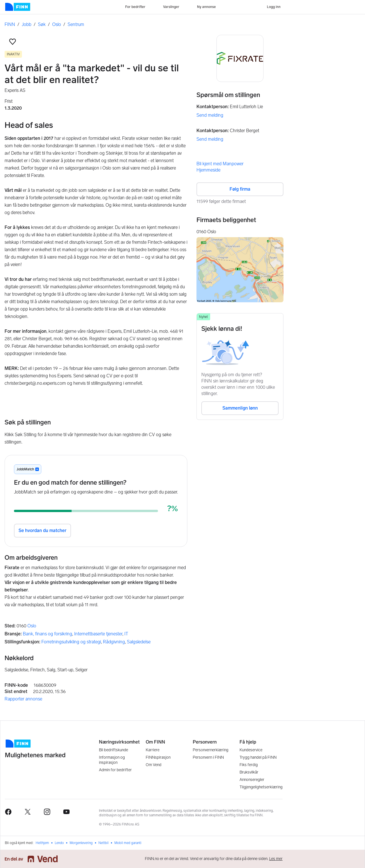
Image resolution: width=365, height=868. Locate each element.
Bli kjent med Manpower (220, 164)
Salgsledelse (139, 642)
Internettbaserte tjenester (98, 634)
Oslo (57, 24)
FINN (10, 24)
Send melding (210, 115)
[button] (13, 42)
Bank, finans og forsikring (47, 634)
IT (126, 634)
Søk (42, 24)
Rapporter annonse (23, 699)
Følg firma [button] (240, 189)
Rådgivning (114, 642)
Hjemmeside (208, 170)
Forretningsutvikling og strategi (71, 642)
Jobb (27, 24)
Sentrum (76, 24)
